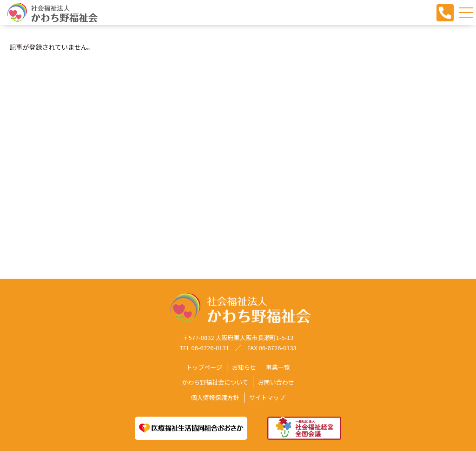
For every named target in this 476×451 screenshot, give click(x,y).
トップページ (204, 368)
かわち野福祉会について (215, 382)
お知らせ (244, 368)
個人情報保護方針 (215, 397)
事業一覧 (278, 368)
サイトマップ (267, 397)
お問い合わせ (276, 382)
